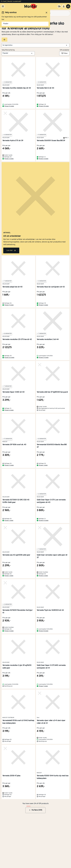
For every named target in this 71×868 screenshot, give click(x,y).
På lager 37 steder (44, 358)
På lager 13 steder (43, 159)
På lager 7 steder (43, 686)
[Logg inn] (64, 6)
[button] (35, 45)
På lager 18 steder (43, 631)
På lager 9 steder (9, 305)
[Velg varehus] (59, 6)
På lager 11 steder (43, 305)
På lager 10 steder (44, 521)
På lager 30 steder (44, 106)
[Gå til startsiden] (31, 6)
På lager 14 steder (9, 106)
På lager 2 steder (43, 576)
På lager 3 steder (9, 159)
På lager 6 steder (9, 410)
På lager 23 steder (9, 358)
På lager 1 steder (43, 465)
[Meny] (3, 6)
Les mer (11, 250)
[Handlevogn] (68, 6)
